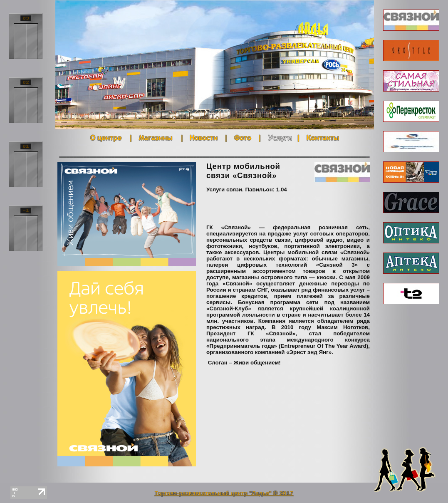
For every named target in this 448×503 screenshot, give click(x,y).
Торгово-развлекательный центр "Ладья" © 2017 (224, 493)
